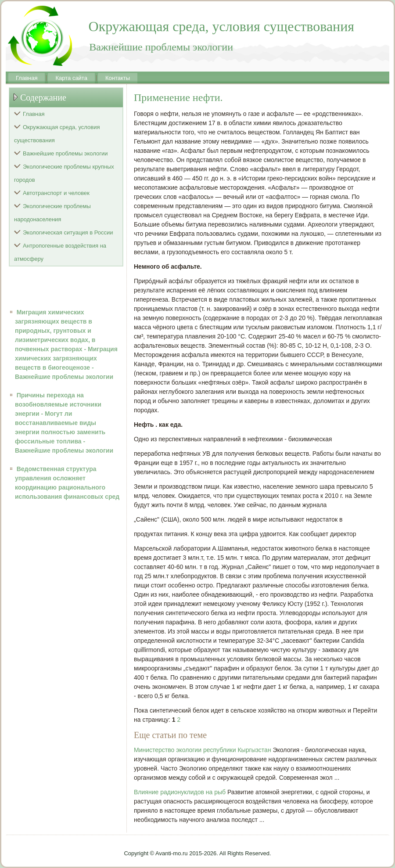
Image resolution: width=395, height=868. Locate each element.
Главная (27, 78)
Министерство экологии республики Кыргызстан (203, 750)
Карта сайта (71, 78)
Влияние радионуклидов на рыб (180, 792)
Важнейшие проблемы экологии (65, 153)
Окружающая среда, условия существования (57, 134)
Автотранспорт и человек (56, 193)
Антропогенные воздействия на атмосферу (60, 252)
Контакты (118, 78)
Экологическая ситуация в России (68, 232)
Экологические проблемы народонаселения (52, 213)
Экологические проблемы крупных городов (64, 173)
